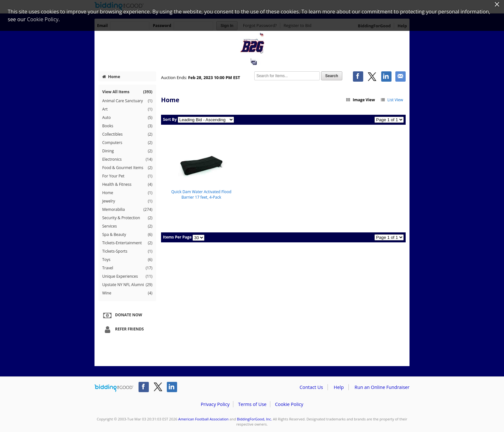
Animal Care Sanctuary (127, 101)
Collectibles (127, 134)
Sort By (170, 119)
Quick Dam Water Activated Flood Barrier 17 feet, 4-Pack (201, 194)
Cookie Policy (289, 404)
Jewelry (127, 201)
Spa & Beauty (127, 235)
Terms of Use (252, 404)
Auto (127, 118)
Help (339, 387)
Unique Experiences (127, 276)
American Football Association (204, 419)
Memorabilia (127, 210)
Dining (127, 151)
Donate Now (122, 315)
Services (127, 226)
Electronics (127, 159)
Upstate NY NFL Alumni (127, 285)
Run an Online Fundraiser (382, 387)
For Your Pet (127, 176)
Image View (360, 100)
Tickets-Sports (127, 251)
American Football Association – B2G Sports (252, 49)
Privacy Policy (215, 404)
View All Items (127, 92)
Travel (127, 268)
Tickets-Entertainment (127, 243)
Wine (127, 293)
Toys (127, 260)
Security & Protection (127, 218)
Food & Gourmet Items (127, 168)
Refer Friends (123, 329)
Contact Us (311, 387)
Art (127, 109)
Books (127, 126)
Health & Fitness (127, 184)
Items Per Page (177, 237)
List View (392, 100)
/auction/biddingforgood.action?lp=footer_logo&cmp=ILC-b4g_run (114, 388)
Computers (127, 143)
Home (111, 76)
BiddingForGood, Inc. (254, 419)
